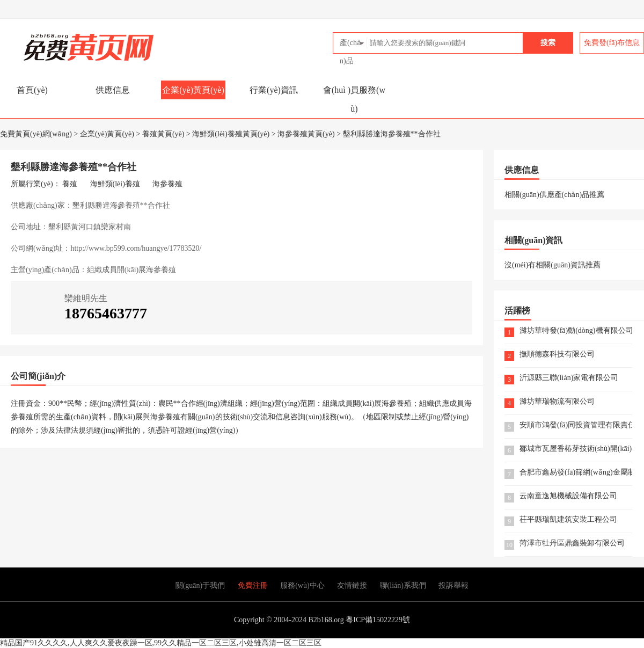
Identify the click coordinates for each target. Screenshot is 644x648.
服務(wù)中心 (302, 585)
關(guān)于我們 (200, 585)
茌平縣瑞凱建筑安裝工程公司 (568, 520)
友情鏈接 (352, 585)
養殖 (70, 184)
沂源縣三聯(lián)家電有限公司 (569, 378)
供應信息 (113, 90)
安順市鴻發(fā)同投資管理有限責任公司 (576, 425)
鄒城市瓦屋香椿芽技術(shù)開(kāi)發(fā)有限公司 (576, 449)
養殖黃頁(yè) (163, 134)
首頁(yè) (32, 90)
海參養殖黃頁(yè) (306, 134)
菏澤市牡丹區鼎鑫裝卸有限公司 (572, 544)
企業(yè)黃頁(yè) (193, 90)
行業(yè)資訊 (274, 90)
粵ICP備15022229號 (378, 620)
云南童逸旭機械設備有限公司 (568, 496)
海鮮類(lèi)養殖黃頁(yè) (231, 134)
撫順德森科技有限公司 (557, 355)
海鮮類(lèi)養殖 (115, 184)
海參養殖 (167, 184)
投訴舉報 (453, 585)
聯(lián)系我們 (403, 585)
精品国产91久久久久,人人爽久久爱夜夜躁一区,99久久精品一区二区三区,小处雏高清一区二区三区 (161, 643)
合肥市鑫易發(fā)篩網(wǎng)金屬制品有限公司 (576, 473)
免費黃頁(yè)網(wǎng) (65, 43)
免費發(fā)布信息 (612, 43)
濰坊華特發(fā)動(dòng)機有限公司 (576, 331)
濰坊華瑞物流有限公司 (557, 402)
